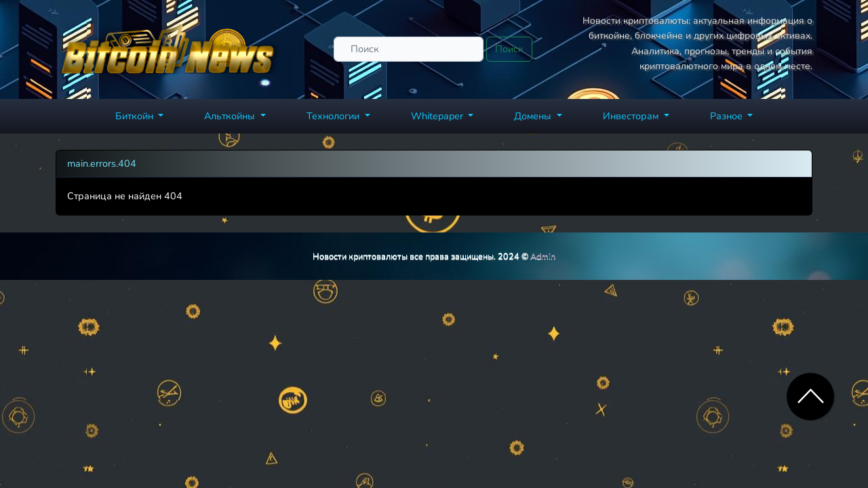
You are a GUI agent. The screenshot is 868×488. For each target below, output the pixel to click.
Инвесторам (632, 116)
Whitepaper (438, 116)
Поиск (509, 49)
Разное (728, 116)
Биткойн (136, 116)
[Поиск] (409, 49)
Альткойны (231, 116)
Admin (543, 256)
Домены (534, 116)
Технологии (334, 116)
